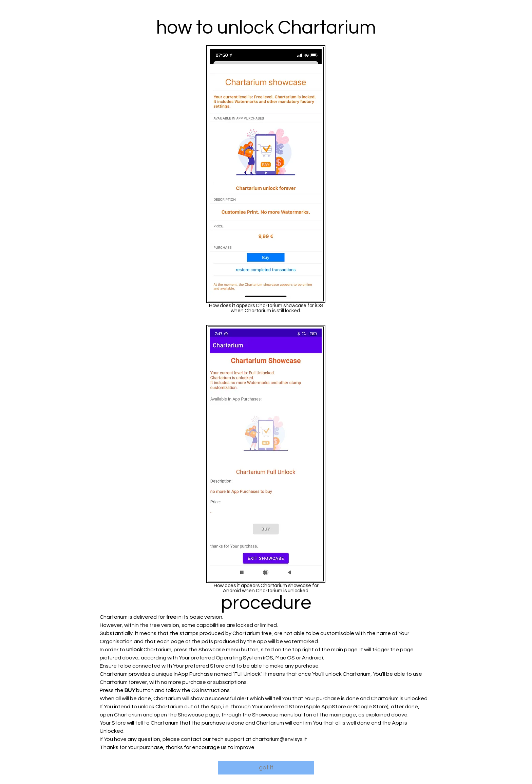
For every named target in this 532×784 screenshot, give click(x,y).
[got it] (266, 768)
